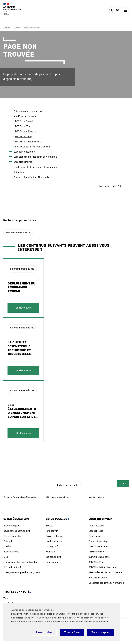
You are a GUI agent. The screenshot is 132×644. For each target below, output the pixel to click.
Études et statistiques (99, 541)
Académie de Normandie (26, 116)
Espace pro (94, 536)
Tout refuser (72, 632)
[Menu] (125, 11)
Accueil (7, 28)
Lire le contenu (23, 308)
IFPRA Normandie (97, 578)
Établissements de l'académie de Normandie (36, 167)
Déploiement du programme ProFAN (21, 287)
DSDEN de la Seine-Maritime (29, 142)
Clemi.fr (7, 557)
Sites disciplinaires (23, 162)
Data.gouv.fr (52, 546)
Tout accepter (101, 632)
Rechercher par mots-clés (70, 485)
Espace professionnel (24, 152)
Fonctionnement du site (18, 232)
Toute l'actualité (96, 526)
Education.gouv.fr (12, 526)
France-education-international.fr (20, 562)
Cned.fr (7, 546)
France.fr (50, 552)
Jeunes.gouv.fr (53, 557)
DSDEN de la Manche (26, 131)
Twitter (7, 598)
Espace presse (96, 531)
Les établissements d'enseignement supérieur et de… (23, 411)
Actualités (19, 172)
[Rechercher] (111, 11)
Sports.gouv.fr (53, 562)
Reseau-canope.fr (12, 552)
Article (17, 28)
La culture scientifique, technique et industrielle (19, 348)
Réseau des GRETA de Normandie (105, 572)
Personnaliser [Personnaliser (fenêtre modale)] (44, 632)
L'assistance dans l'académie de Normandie (35, 157)
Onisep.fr (8, 541)
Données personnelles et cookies (91, 618)
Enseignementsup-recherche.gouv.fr (22, 572)
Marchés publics (96, 497)
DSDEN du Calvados (25, 121)
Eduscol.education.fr (14, 536)
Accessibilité (117, 10)
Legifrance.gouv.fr (55, 541)
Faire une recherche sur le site (28, 111)
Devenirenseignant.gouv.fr (17, 531)
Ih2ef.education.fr (13, 567)
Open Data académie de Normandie (106, 583)
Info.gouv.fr (52, 531)
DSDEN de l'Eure (23, 126)
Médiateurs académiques (58, 497)
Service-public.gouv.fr (57, 536)
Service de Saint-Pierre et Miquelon (32, 147)
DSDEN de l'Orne (23, 136)
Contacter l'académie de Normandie (31, 177)
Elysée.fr (50, 526)
